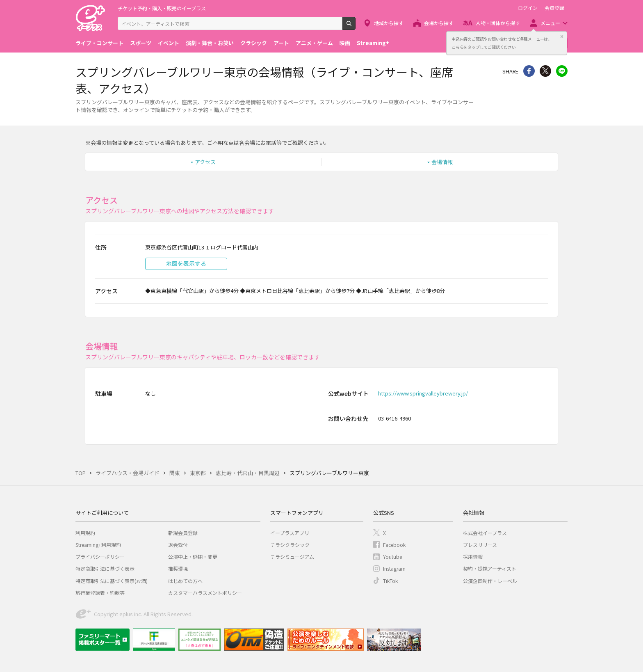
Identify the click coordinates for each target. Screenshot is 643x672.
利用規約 (85, 533)
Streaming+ (373, 43)
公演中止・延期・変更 (193, 557)
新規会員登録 (183, 533)
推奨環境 (178, 568)
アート (281, 43)
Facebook (394, 545)
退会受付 (178, 545)
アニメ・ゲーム (314, 43)
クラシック (254, 43)
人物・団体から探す (498, 23)
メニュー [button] (550, 23)
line (562, 71)
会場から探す (439, 23)
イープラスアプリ (290, 533)
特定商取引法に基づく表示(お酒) (112, 581)
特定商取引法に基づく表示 (105, 568)
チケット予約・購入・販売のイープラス (162, 8)
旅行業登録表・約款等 (100, 593)
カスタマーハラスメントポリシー (205, 593)
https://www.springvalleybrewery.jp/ (423, 393)
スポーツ (141, 43)
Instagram (394, 568)
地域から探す (389, 23)
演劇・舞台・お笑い (210, 43)
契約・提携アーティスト (490, 568)
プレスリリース (480, 545)
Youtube (392, 557)
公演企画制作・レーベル (490, 581)
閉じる (562, 37)
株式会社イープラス (485, 533)
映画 (345, 43)
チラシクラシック (290, 545)
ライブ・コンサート (99, 43)
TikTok (390, 581)
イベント (169, 43)
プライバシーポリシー (100, 557)
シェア (529, 71)
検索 (355, 27)
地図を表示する (186, 263)
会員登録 (554, 8)
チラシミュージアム (292, 557)
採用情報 (473, 557)
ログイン (528, 8)
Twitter (545, 71)
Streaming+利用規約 (98, 545)
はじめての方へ (185, 581)
